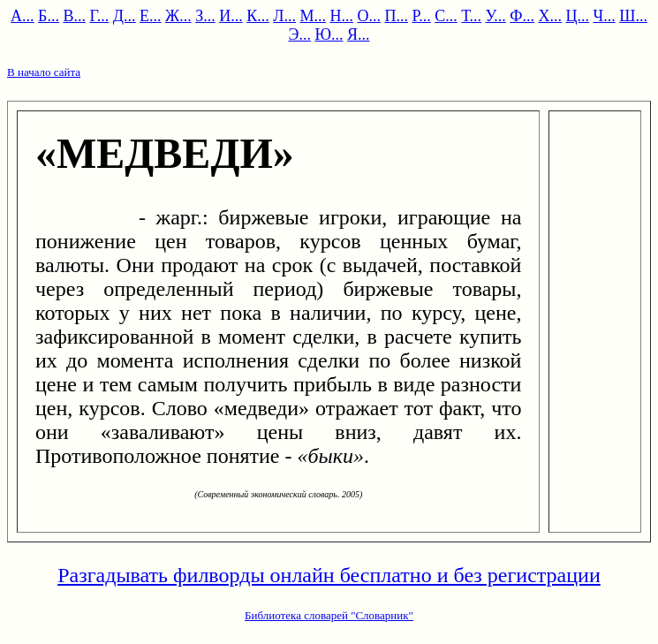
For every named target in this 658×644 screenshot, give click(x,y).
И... (231, 16)
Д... (125, 16)
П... (397, 16)
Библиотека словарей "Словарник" (329, 615)
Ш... (633, 16)
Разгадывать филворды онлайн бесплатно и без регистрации (329, 575)
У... (496, 16)
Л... (284, 16)
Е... (151, 16)
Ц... (578, 16)
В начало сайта (44, 72)
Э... (300, 34)
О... (370, 16)
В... (74, 16)
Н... (342, 16)
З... (205, 16)
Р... (422, 16)
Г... (99, 16)
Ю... (329, 34)
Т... (471, 16)
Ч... (605, 16)
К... (258, 16)
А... (23, 16)
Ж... (178, 16)
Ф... (522, 16)
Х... (551, 16)
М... (314, 16)
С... (446, 16)
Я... (359, 34)
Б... (49, 16)
